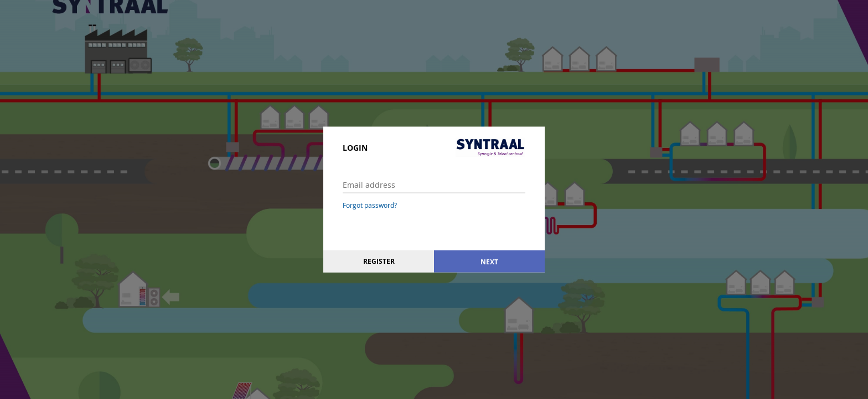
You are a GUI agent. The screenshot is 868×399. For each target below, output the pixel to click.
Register (379, 261)
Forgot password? (370, 205)
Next (489, 261)
